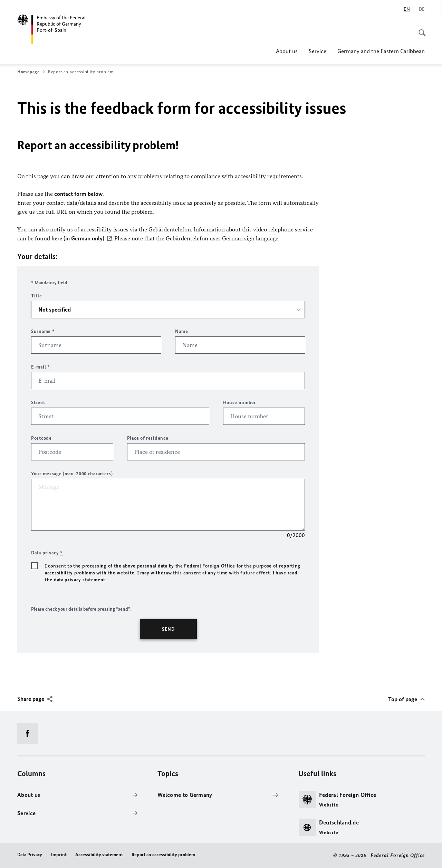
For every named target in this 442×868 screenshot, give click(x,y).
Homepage (31, 72)
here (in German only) (78, 238)
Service (318, 51)
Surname (43, 331)
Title (37, 296)
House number (239, 403)
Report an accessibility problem (163, 855)
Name (181, 331)
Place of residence (148, 438)
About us (287, 51)
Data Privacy (30, 855)
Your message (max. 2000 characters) (72, 474)
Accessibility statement (99, 855)
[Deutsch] (422, 9)
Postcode (41, 438)
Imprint (59, 855)
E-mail (41, 367)
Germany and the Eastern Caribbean (381, 51)
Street (38, 403)
